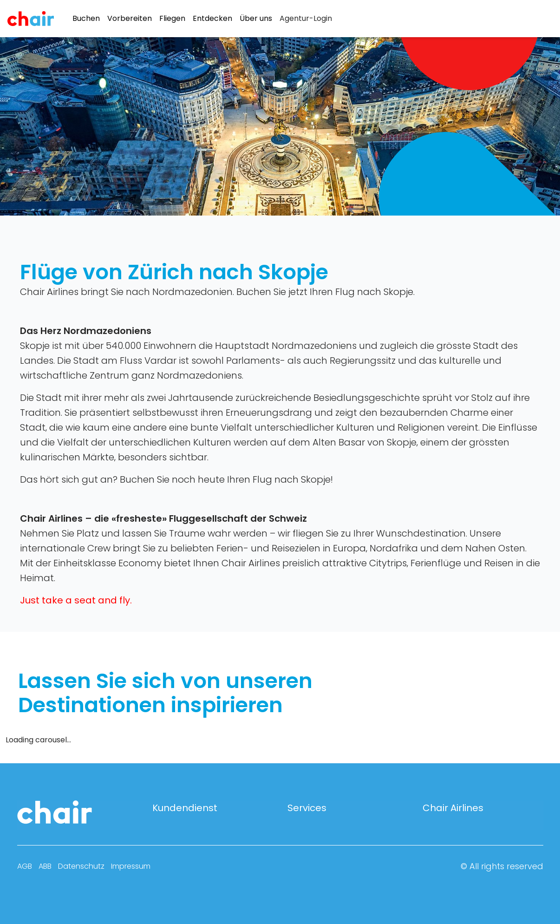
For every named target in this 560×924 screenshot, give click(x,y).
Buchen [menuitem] (86, 19)
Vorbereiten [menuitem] (130, 19)
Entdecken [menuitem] (212, 19)
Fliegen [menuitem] (172, 19)
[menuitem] (306, 19)
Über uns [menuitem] (256, 19)
